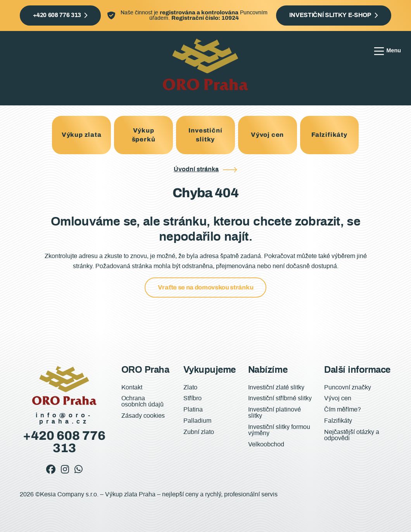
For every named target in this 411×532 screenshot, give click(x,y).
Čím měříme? (343, 410)
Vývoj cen (267, 135)
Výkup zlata (82, 135)
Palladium (197, 421)
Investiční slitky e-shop (330, 15)
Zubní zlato (199, 432)
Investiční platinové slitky (275, 413)
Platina (193, 410)
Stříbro (193, 398)
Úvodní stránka (196, 169)
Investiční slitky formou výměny (279, 430)
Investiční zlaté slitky (276, 387)
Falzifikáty (329, 135)
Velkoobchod (266, 444)
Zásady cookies (143, 416)
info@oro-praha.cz (64, 418)
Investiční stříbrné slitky (280, 398)
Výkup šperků (144, 135)
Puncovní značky (348, 387)
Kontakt (132, 387)
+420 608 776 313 (57, 15)
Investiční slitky (205, 135)
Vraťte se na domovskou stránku (205, 287)
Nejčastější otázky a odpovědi (352, 435)
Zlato (190, 387)
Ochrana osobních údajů (142, 401)
